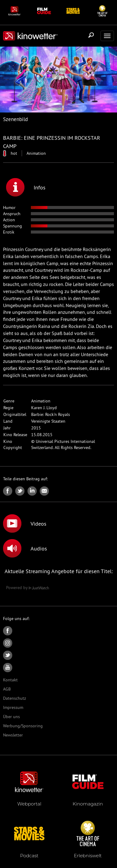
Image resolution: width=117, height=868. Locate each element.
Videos (25, 523)
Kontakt (10, 680)
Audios (25, 548)
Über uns (11, 717)
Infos (26, 187)
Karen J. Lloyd (44, 408)
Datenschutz (15, 698)
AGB (7, 689)
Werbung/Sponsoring (23, 726)
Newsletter (13, 735)
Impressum (13, 707)
